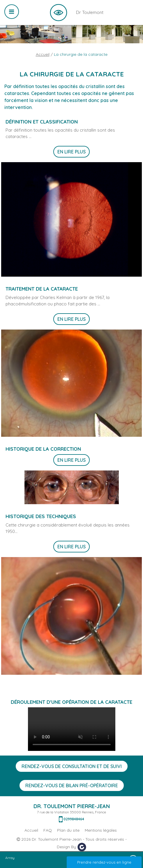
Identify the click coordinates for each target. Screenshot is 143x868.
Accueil (43, 54)
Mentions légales (101, 830)
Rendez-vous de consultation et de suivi (72, 766)
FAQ (48, 830)
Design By (72, 847)
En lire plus (71, 152)
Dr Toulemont (59, 12)
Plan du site (68, 830)
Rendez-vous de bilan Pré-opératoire (72, 785)
